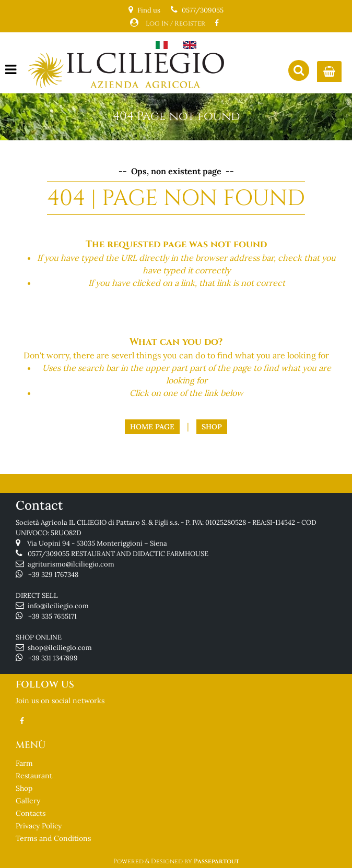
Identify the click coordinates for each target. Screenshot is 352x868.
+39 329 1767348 (53, 575)
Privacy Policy (39, 826)
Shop (212, 427)
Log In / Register (175, 23)
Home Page (152, 427)
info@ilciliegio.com (58, 606)
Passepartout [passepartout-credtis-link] (216, 861)
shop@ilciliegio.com (60, 648)
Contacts (31, 813)
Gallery (28, 801)
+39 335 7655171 (52, 616)
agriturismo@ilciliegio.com (71, 564)
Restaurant (34, 776)
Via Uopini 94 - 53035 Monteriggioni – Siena (97, 543)
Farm (24, 763)
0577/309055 (203, 10)
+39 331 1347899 (53, 658)
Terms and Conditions (53, 838)
